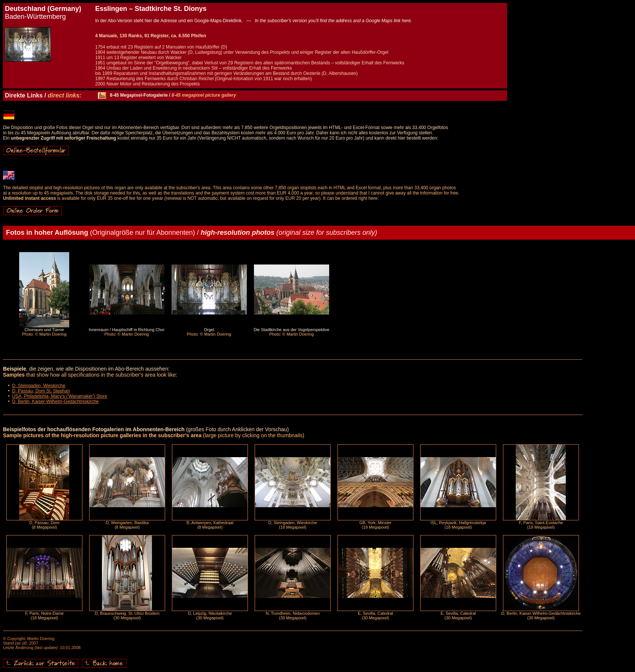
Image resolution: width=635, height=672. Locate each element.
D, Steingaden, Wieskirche (39, 386)
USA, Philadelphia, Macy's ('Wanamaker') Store (60, 396)
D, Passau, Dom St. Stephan (41, 391)
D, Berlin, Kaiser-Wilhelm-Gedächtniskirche (55, 401)
